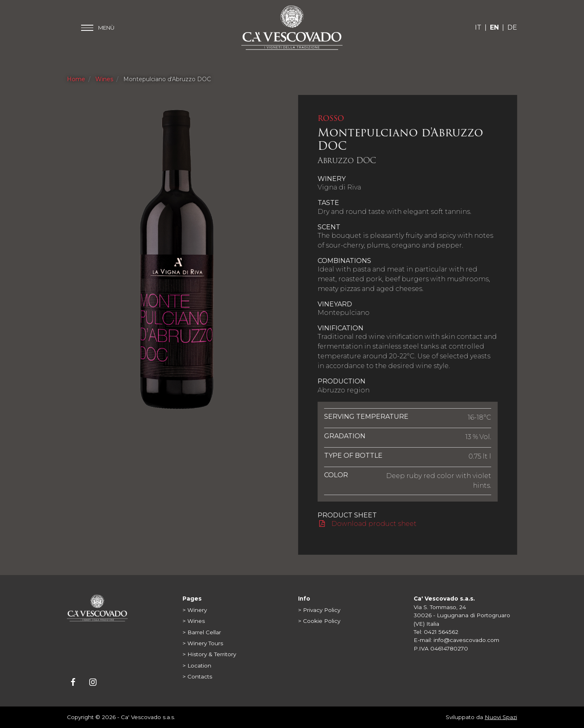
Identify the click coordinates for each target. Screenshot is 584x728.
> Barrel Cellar (202, 632)
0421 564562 (441, 632)
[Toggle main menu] (98, 28)
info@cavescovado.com (466, 640)
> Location (197, 666)
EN (494, 27)
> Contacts (197, 676)
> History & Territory (209, 654)
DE (512, 27)
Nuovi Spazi (501, 717)
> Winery (195, 610)
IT (478, 27)
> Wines (194, 621)
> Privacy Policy (319, 610)
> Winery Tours (203, 643)
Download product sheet (368, 524)
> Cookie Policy (319, 621)
